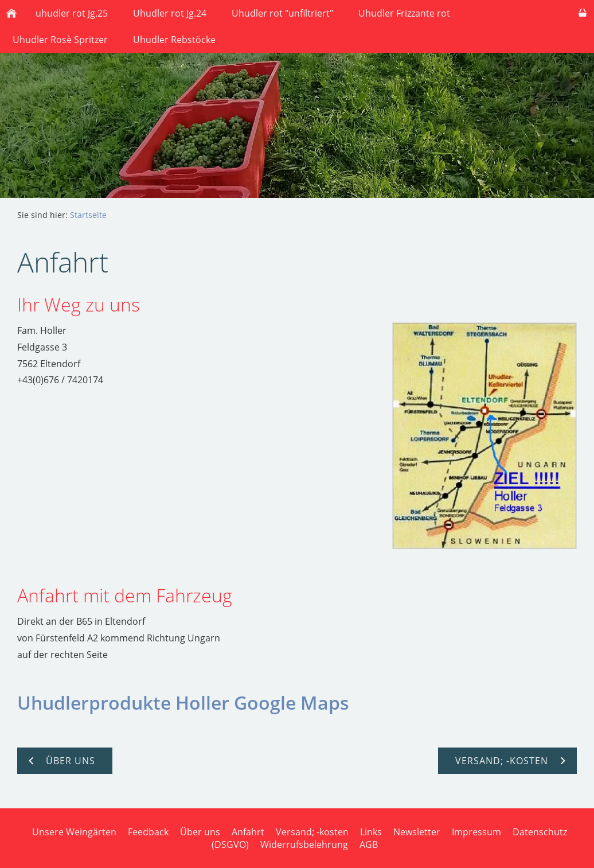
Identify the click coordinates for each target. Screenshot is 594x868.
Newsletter (417, 832)
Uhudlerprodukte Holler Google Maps (183, 702)
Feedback (148, 832)
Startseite (88, 215)
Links (371, 832)
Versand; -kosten (312, 832)
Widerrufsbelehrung (304, 844)
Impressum (476, 832)
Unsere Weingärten (74, 832)
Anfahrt (248, 832)
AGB (369, 844)
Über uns (200, 832)
